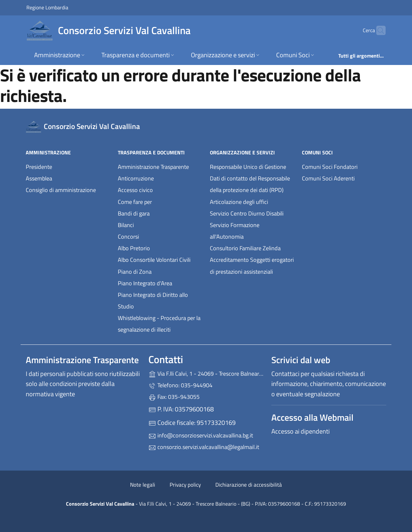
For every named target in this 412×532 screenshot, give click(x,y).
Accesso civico (135, 190)
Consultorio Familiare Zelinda (245, 248)
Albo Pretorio (134, 248)
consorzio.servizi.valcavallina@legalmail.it (204, 447)
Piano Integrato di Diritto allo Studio (153, 301)
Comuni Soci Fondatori (330, 167)
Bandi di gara (134, 213)
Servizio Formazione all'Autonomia (235, 231)
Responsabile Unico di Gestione (248, 167)
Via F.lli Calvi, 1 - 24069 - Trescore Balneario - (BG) (206, 373)
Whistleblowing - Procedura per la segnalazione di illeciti (159, 324)
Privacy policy (185, 485)
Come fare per (135, 202)
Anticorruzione (136, 178)
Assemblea (39, 178)
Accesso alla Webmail (312, 417)
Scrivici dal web (301, 360)
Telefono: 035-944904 (180, 385)
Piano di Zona (135, 272)
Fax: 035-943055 (174, 397)
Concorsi (128, 237)
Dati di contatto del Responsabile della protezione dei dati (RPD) (250, 184)
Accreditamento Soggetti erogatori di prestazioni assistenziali (252, 266)
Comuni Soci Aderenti (328, 178)
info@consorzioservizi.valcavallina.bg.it (201, 435)
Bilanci (126, 225)
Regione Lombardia (47, 7)
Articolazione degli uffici (239, 202)
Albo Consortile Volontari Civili (154, 260)
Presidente (39, 167)
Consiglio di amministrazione (61, 190)
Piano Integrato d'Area (145, 283)
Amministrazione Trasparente (153, 167)
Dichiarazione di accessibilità (249, 485)
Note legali (143, 485)
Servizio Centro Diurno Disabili (247, 213)
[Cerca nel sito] (378, 31)
